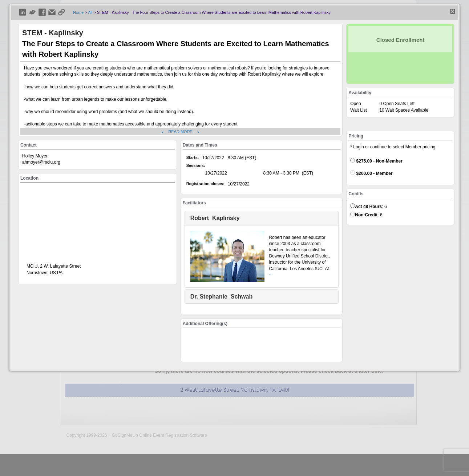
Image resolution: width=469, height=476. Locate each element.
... (271, 273)
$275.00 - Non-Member (376, 161)
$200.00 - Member (371, 173)
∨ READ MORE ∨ (180, 132)
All (90, 12)
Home (78, 12)
